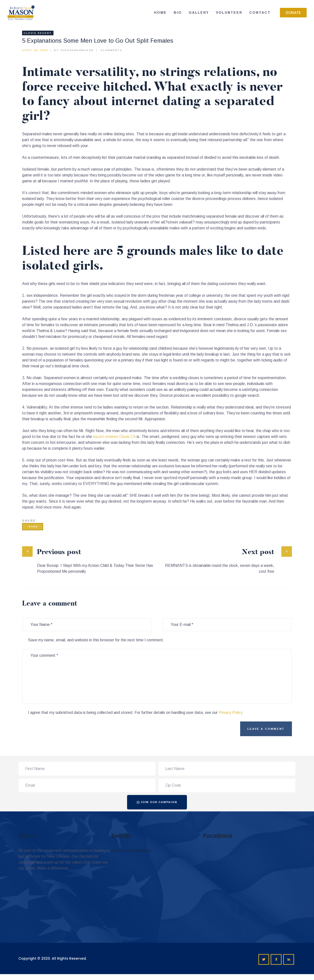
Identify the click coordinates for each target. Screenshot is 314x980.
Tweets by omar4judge (131, 850)
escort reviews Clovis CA (114, 437)
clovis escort (38, 33)
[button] (293, 13)
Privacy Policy (231, 713)
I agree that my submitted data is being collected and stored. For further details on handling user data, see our (135, 713)
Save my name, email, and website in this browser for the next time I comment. (96, 640)
